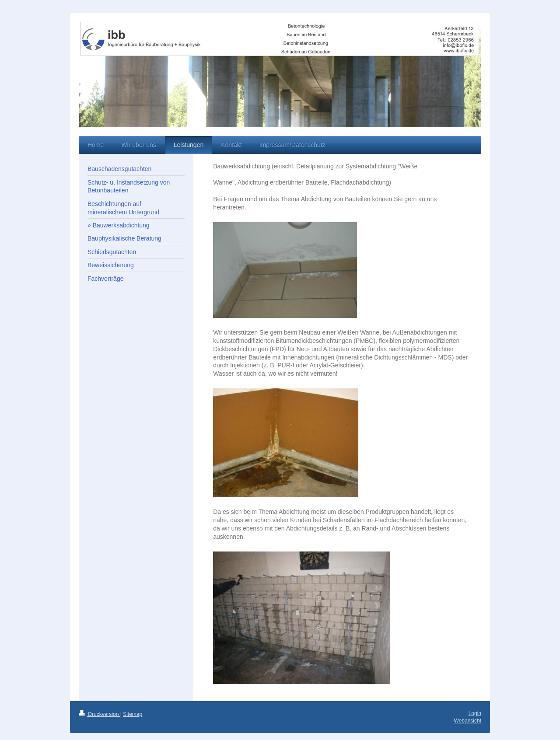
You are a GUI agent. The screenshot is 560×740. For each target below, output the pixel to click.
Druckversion (100, 714)
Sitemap (133, 714)
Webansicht (468, 721)
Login (475, 713)
